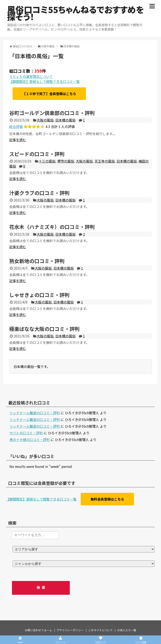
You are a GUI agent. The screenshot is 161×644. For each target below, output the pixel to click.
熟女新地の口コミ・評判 (37, 261)
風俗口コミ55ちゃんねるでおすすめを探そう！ (75, 13)
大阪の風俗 (45, 120)
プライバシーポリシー (70, 630)
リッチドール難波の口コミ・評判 (35, 413)
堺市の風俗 (66, 161)
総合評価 (16, 126)
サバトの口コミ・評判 (26, 433)
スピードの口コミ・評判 (37, 154)
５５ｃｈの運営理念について (31, 76)
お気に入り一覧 (127, 630)
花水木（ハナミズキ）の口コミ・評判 (52, 227)
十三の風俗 (47, 161)
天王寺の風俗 (105, 161)
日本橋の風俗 (65, 120)
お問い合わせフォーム (38, 630)
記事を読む (18, 140)
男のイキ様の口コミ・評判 (30, 440)
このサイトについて (101, 630)
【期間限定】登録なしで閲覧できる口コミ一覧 (44, 81)
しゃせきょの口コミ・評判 (39, 295)
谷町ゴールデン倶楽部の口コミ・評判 (52, 113)
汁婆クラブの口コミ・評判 (39, 193)
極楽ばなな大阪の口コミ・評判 (44, 329)
